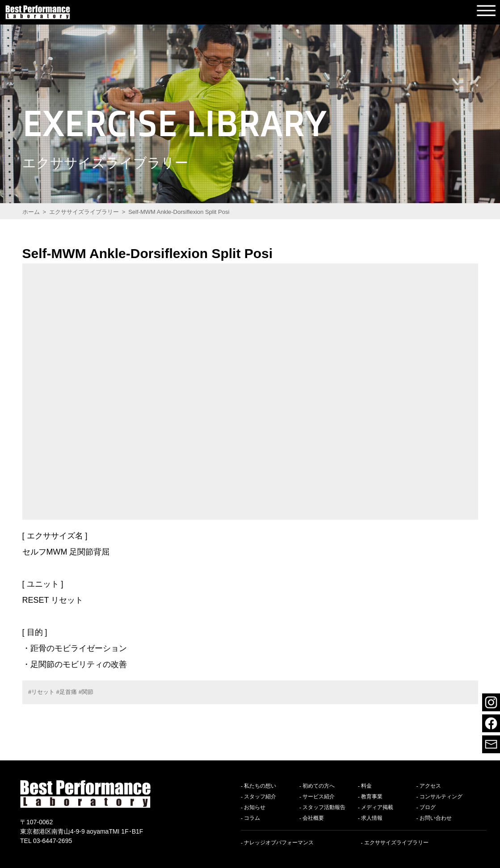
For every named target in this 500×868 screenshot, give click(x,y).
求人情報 (372, 818)
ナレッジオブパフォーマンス (279, 843)
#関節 (86, 692)
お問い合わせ (436, 818)
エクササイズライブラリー (396, 843)
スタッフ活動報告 (324, 808)
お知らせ (255, 808)
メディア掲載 (377, 808)
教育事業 (372, 797)
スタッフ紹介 (260, 797)
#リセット (41, 692)
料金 (366, 786)
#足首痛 (67, 692)
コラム (252, 818)
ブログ (428, 808)
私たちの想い (260, 786)
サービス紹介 (319, 797)
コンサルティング (441, 797)
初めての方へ (319, 786)
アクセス (430, 786)
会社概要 (313, 818)
